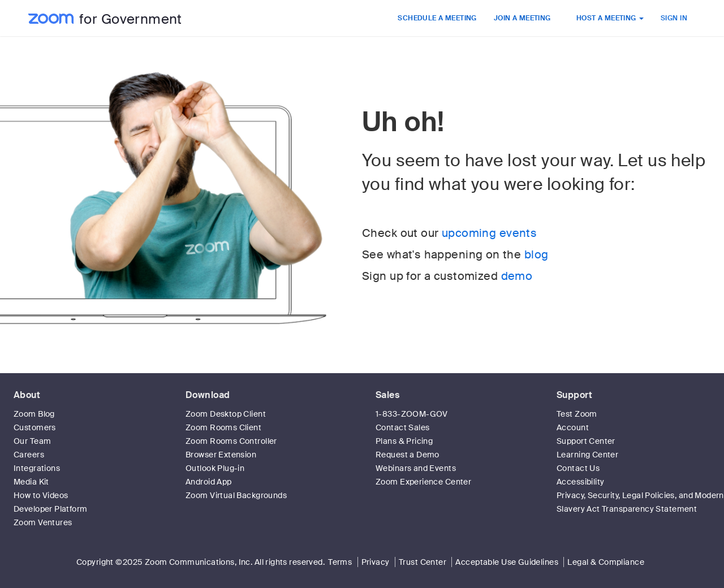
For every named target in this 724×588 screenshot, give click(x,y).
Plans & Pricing (404, 441)
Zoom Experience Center (423, 482)
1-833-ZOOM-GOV (412, 414)
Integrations (37, 468)
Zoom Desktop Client (226, 414)
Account (573, 427)
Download (208, 395)
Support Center (586, 441)
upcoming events (489, 233)
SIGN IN (674, 18)
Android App (209, 482)
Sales (387, 395)
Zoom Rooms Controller (231, 441)
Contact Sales (402, 427)
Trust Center (423, 562)
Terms (340, 562)
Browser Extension (221, 455)
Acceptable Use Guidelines (507, 562)
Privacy (376, 562)
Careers (29, 455)
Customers (35, 427)
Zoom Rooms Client (223, 427)
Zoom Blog (34, 414)
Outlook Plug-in (215, 468)
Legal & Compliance (606, 562)
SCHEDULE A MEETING (437, 18)
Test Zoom (577, 414)
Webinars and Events (416, 468)
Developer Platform (51, 509)
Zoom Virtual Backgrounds (236, 495)
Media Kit (31, 482)
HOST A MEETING (610, 18)
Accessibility (580, 482)
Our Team (32, 441)
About (27, 395)
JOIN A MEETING (522, 18)
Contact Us (578, 468)
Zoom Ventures (43, 522)
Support (574, 395)
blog (536, 254)
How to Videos (41, 495)
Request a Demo (408, 455)
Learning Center (587, 455)
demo (517, 276)
